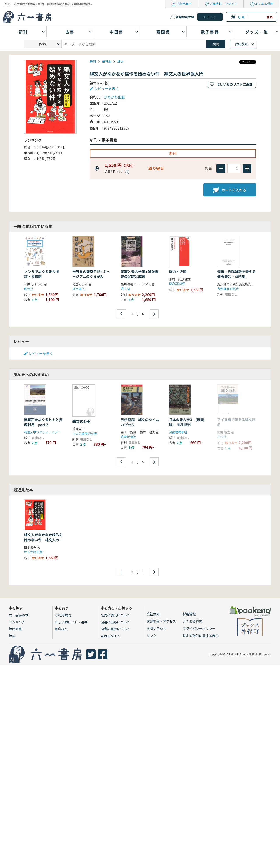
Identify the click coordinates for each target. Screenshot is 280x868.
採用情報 (189, 614)
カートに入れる (230, 190)
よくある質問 (264, 4)
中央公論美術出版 (85, 434)
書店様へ (61, 629)
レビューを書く (107, 88)
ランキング (17, 622)
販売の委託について (115, 615)
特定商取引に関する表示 (201, 636)
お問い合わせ (156, 628)
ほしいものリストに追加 (235, 84)
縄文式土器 (81, 421)
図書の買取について (115, 629)
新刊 (93, 62)
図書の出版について (115, 622)
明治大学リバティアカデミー (44, 432)
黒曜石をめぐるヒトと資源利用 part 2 (43, 422)
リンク (151, 636)
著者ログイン (110, 636)
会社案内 (153, 614)
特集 (12, 636)
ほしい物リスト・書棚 (71, 622)
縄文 (120, 62)
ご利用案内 (184, 4)
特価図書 (15, 629)
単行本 (107, 62)
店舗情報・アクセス (223, 4)
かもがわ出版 (114, 97)
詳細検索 (241, 44)
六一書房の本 (19, 615)
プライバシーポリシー (199, 628)
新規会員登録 (185, 17)
